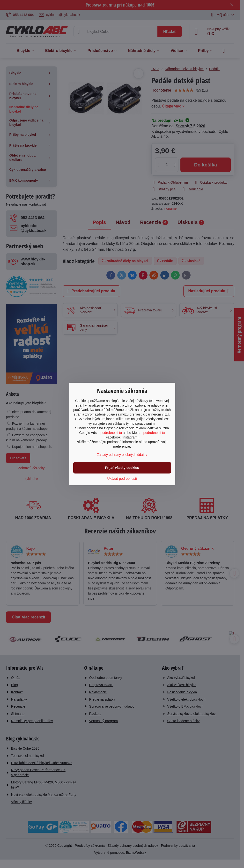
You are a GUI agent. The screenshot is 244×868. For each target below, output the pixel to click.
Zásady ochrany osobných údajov (122, 455)
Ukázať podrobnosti (122, 479)
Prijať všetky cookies (122, 468)
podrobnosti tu (111, 433)
